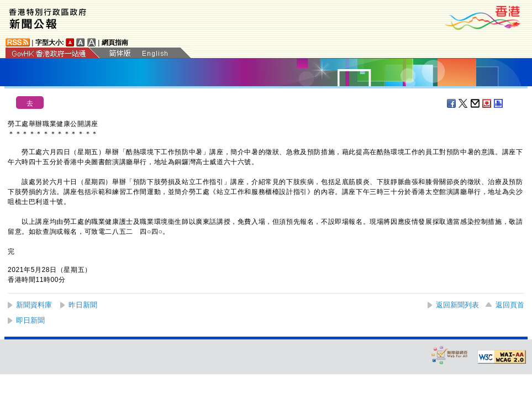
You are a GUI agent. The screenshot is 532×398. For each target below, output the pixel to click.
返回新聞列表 (457, 305)
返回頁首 (510, 305)
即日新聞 (30, 320)
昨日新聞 (83, 305)
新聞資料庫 (34, 305)
